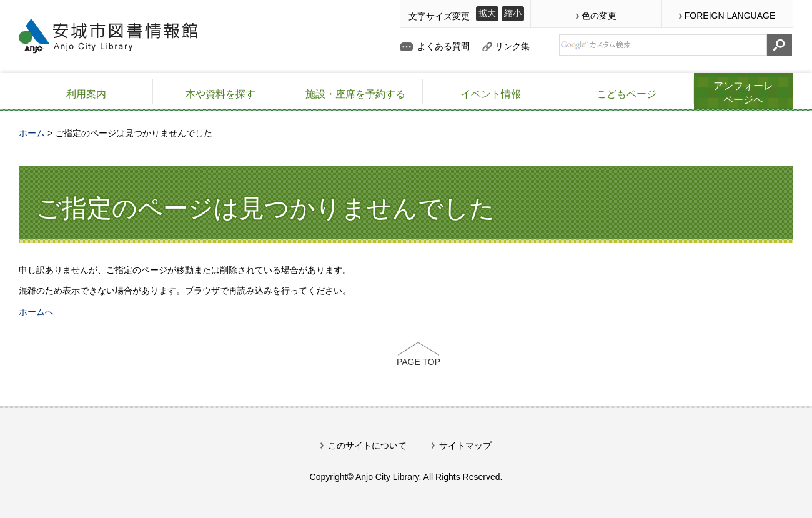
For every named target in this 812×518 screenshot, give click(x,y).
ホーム (32, 133)
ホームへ (36, 312)
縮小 (513, 13)
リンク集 (512, 46)
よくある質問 (443, 46)
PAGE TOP (418, 362)
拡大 (487, 13)
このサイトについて (367, 446)
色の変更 (599, 16)
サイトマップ (465, 446)
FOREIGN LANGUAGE (730, 16)
